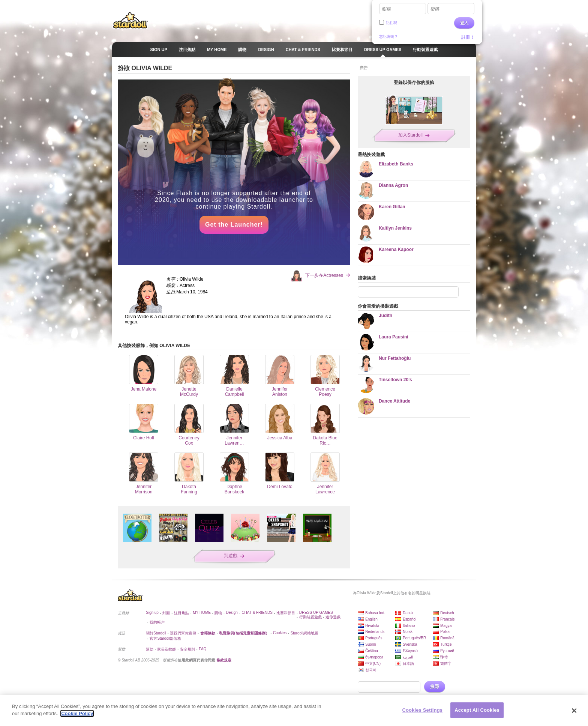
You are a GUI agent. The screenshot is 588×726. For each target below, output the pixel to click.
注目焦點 (181, 613)
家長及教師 (166, 649)
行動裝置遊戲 (310, 617)
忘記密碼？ (388, 37)
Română (447, 638)
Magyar (446, 626)
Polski (445, 632)
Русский (447, 651)
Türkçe (446, 644)
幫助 (150, 649)
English (371, 619)
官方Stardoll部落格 (165, 638)
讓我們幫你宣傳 (183, 633)
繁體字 (446, 664)
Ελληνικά (410, 651)
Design (232, 613)
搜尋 (435, 687)
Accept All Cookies (477, 710)
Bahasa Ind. (375, 613)
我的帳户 (157, 622)
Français (447, 619)
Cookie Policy (77, 713)
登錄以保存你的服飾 (414, 83)
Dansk (408, 613)
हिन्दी (444, 657)
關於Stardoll (156, 633)
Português (374, 638)
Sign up (152, 613)
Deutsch (447, 613)
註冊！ (468, 37)
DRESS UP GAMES (316, 613)
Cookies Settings (423, 710)
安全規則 (187, 649)
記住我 (391, 23)
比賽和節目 (286, 613)
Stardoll (130, 20)
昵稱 (386, 9)
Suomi (370, 644)
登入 (464, 23)
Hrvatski (372, 626)
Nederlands (375, 632)
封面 (166, 613)
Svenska (410, 644)
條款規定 (224, 660)
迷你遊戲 (333, 617)
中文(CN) (373, 664)
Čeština (372, 651)
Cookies (280, 633)
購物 (218, 613)
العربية (408, 657)
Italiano (409, 626)
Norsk (408, 632)
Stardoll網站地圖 (304, 633)
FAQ (202, 649)
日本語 (408, 664)
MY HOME (202, 613)
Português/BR (414, 638)
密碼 (435, 9)
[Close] (574, 711)
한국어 (371, 670)
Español (409, 619)
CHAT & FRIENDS (257, 613)
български (374, 657)
